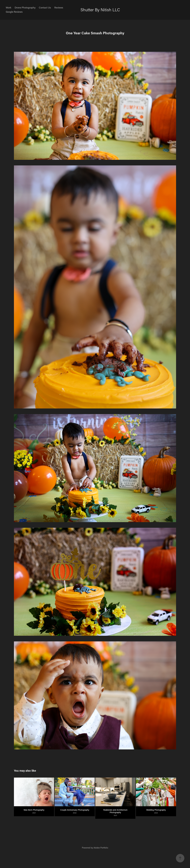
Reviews (59, 7)
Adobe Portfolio (101, 848)
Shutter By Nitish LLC (100, 10)
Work (9, 7)
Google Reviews (14, 12)
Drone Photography (25, 7)
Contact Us (45, 7)
